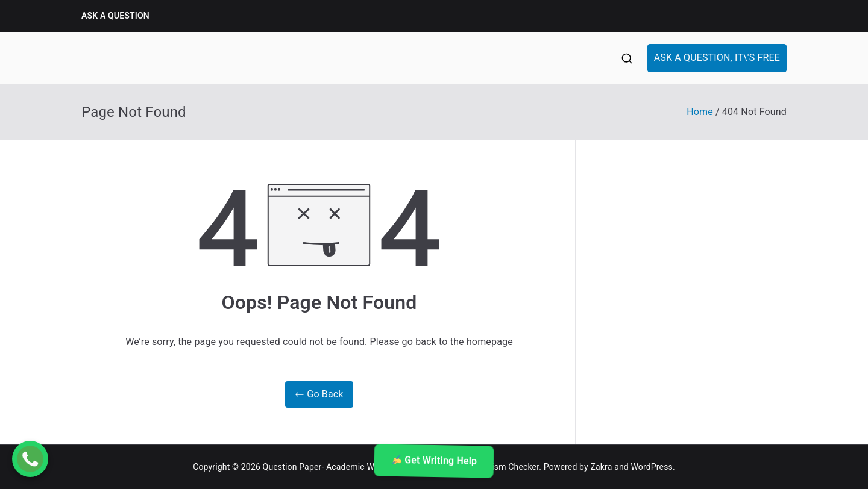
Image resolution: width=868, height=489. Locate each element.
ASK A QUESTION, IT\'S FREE (717, 58)
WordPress (652, 467)
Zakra (602, 467)
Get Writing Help (435, 461)
